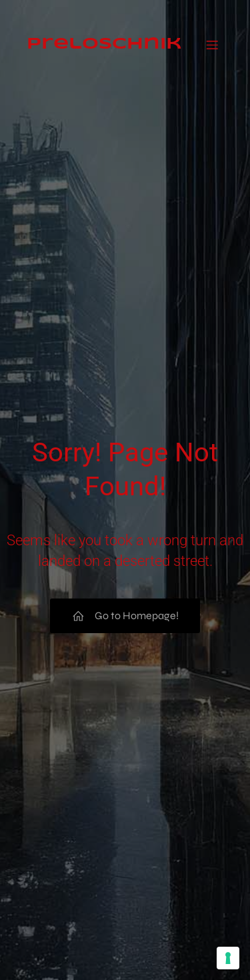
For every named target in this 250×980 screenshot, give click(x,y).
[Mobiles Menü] (212, 35)
